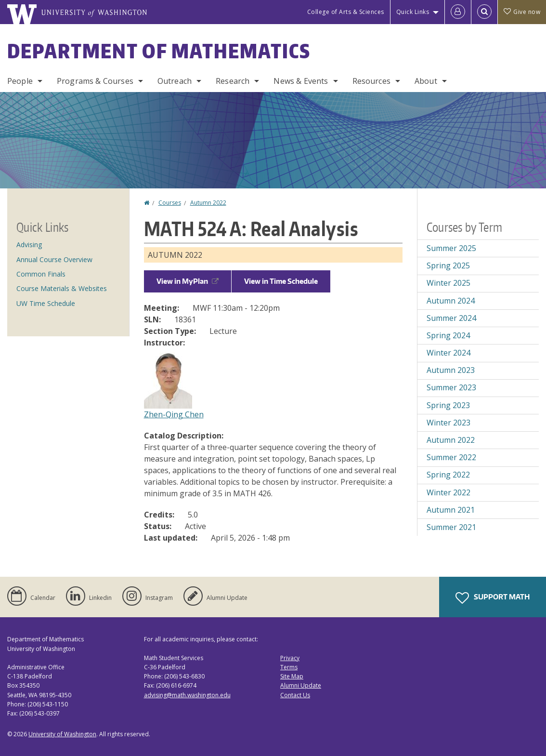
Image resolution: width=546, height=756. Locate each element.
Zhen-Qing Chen (174, 414)
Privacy (290, 658)
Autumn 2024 (451, 301)
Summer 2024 (451, 318)
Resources (371, 81)
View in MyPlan (188, 281)
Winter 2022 (448, 492)
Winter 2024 (448, 353)
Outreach (175, 81)
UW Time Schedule (46, 303)
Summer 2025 (451, 248)
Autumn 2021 (451, 510)
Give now (522, 12)
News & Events (301, 81)
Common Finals (41, 274)
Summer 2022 (451, 457)
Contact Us (295, 695)
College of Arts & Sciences (346, 12)
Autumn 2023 (451, 370)
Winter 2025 (448, 283)
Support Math (493, 598)
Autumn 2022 (208, 203)
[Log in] (458, 12)
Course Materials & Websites (62, 288)
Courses (170, 203)
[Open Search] (484, 12)
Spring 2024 (448, 335)
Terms (289, 667)
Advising (29, 245)
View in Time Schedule (281, 281)
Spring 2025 (448, 265)
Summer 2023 (451, 387)
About (426, 81)
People (20, 81)
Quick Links (413, 12)
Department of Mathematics (159, 51)
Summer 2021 (451, 527)
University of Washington (62, 734)
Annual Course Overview (54, 259)
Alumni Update (301, 685)
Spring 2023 (448, 405)
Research (233, 81)
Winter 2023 (448, 423)
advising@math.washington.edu (187, 695)
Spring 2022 (448, 475)
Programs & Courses (95, 81)
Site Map (292, 676)
